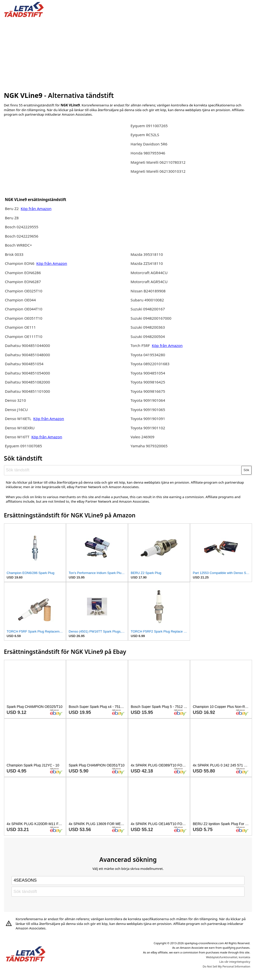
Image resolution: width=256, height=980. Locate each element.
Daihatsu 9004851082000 (27, 382)
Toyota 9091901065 (148, 410)
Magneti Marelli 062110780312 (158, 162)
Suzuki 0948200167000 (151, 318)
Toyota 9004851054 (148, 373)
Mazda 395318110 (147, 254)
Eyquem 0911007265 (149, 126)
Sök (246, 470)
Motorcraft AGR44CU (149, 273)
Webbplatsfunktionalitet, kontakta (228, 957)
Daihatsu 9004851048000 (27, 355)
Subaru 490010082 (147, 300)
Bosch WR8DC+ (18, 245)
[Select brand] (128, 880)
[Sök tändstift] (123, 470)
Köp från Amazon (36, 209)
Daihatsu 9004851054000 (27, 373)
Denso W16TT (17, 437)
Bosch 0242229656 (21, 236)
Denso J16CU (16, 410)
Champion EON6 (20, 263)
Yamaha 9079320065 (149, 446)
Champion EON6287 (23, 282)
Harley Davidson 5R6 (149, 144)
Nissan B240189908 (148, 291)
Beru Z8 (12, 218)
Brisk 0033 (14, 254)
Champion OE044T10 (23, 309)
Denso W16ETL (18, 419)
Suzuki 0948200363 (148, 327)
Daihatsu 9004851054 (24, 364)
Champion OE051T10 (23, 318)
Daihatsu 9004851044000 (27, 345)
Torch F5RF (140, 345)
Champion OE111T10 (23, 336)
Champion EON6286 (23, 273)
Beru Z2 (12, 209)
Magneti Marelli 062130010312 (158, 171)
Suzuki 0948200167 (148, 309)
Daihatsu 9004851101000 (27, 391)
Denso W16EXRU (20, 428)
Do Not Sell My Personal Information (226, 966)
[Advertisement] (128, 53)
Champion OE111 (20, 327)
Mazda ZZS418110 (147, 263)
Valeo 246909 (142, 437)
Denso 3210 (15, 400)
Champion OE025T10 (23, 291)
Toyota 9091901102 (148, 428)
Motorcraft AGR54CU (149, 282)
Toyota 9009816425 (148, 382)
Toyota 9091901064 (148, 400)
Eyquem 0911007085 (23, 446)
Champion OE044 (20, 300)
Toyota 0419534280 (148, 355)
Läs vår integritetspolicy (235, 962)
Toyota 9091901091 (148, 419)
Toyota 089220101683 (150, 364)
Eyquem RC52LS (145, 135)
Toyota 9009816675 (148, 391)
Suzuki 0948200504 (148, 336)
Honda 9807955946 (148, 153)
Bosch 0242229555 (21, 227)
